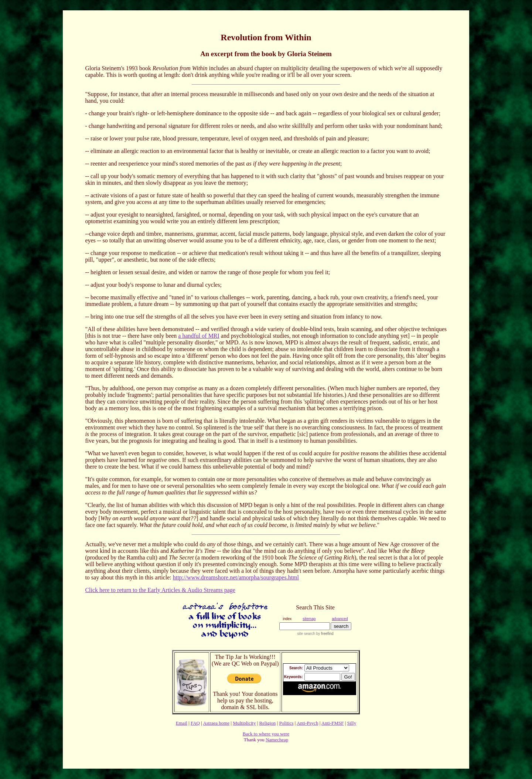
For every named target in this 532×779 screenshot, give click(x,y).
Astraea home (216, 723)
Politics (286, 723)
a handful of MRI (199, 336)
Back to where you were (266, 734)
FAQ (195, 723)
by (324, 634)
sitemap (309, 619)
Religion (268, 723)
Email (182, 723)
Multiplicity (244, 723)
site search (306, 634)
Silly (352, 723)
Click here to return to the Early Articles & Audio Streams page (160, 590)
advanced (340, 619)
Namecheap (277, 740)
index (287, 619)
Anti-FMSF (333, 723)
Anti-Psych (308, 723)
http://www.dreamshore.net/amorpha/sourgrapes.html (236, 577)
